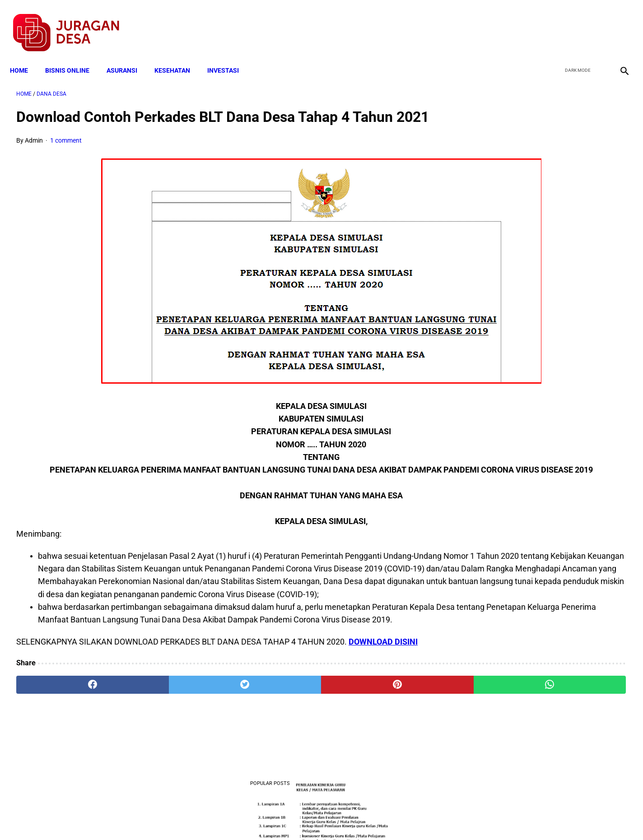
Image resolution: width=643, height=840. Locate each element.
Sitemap (352, 817)
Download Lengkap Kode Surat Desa (534, 238)
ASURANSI (128, 55)
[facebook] (553, 23)
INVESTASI (229, 55)
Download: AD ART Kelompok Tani (531, 418)
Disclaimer (317, 817)
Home (25, 55)
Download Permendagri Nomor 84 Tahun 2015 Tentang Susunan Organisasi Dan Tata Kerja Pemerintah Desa (541, 520)
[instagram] (617, 23)
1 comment (66, 154)
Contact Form (391, 817)
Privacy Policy (274, 817)
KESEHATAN (179, 55)
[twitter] (575, 23)
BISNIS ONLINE (74, 55)
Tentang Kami (439, 817)
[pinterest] (273, 734)
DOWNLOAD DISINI (383, 691)
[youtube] (596, 23)
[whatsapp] (376, 734)
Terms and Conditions (215, 817)
